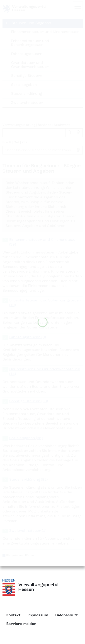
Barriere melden (21, 624)
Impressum (38, 615)
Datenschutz (67, 615)
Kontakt (13, 615)
